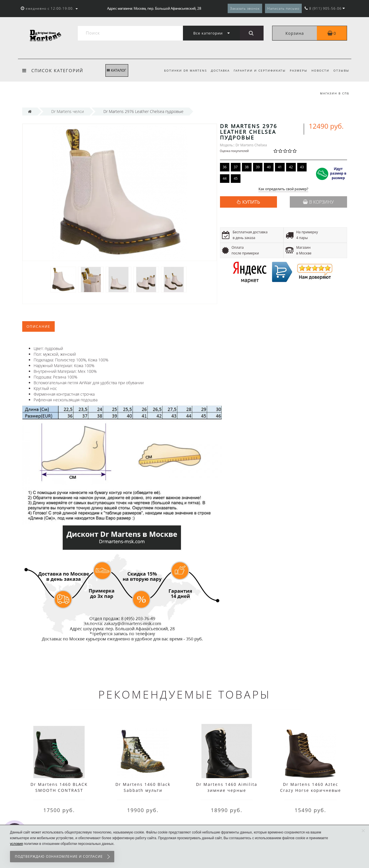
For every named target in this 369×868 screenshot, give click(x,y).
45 (236, 178)
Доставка (217, 70)
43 (302, 167)
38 (247, 167)
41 (280, 167)
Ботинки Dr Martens (181, 70)
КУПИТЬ (251, 202)
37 (236, 167)
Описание (38, 326)
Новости (319, 70)
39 (258, 167)
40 (269, 167)
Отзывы (341, 70)
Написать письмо (283, 8)
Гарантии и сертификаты (257, 70)
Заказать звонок (245, 8)
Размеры (297, 70)
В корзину (318, 202)
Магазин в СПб (335, 93)
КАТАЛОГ (116, 70)
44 (225, 178)
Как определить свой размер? (283, 189)
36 (225, 167)
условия (16, 844)
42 (291, 167)
